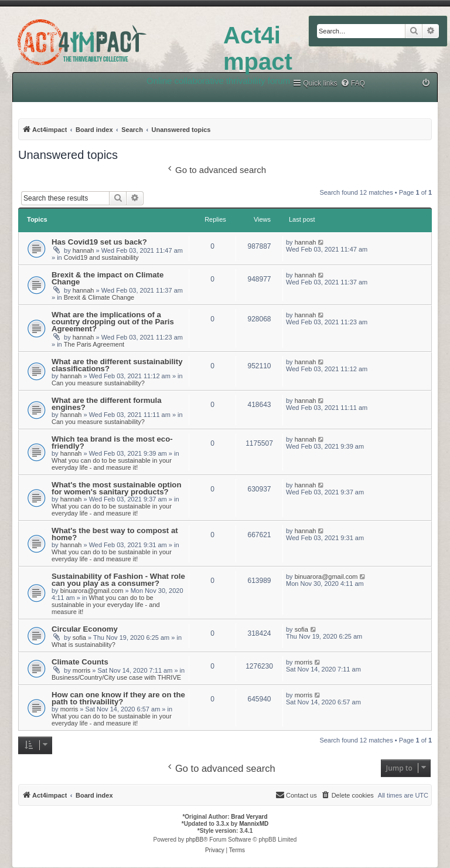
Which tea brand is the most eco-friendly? (112, 443)
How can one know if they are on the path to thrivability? (118, 698)
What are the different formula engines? (107, 404)
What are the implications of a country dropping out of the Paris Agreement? (113, 322)
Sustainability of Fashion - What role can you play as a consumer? (118, 580)
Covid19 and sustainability (101, 257)
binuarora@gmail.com (92, 591)
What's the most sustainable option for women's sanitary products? (116, 488)
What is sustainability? (83, 645)
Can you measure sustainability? (98, 383)
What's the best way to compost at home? (115, 534)
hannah (83, 250)
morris (82, 670)
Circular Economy (85, 629)
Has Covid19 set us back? (99, 242)
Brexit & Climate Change (99, 297)
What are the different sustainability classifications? (117, 365)
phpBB (195, 840)
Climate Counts (80, 662)
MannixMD (254, 824)
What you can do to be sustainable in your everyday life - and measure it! (112, 464)
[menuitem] (353, 84)
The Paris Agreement (94, 344)
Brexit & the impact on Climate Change (108, 278)
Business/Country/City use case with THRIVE (116, 677)
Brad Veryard (249, 817)
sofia (79, 638)
